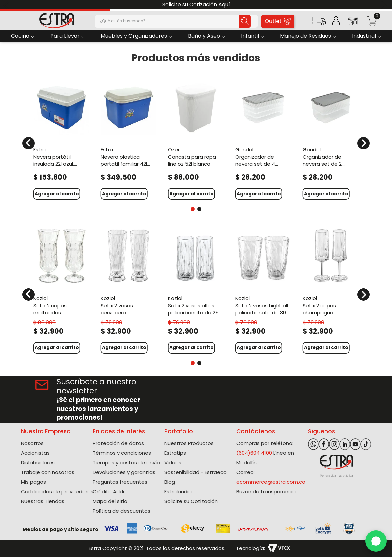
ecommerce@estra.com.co (271, 482)
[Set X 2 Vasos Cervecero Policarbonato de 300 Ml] (129, 290)
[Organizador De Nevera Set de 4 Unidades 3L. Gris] (263, 139)
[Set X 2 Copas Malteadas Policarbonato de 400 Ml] (61, 290)
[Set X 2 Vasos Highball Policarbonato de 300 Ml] (263, 290)
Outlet (278, 21)
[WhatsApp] (376, 541)
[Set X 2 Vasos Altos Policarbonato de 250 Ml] (196, 290)
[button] (319, 23)
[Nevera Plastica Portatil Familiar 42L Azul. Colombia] (129, 139)
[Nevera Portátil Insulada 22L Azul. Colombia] (61, 139)
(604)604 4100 (254, 453)
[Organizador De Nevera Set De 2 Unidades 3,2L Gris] (331, 139)
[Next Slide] (384, 5)
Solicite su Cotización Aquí (196, 4)
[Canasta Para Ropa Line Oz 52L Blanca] (196, 139)
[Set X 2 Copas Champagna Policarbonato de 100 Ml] (331, 290)
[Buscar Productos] (234, 21)
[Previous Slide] (7, 5)
